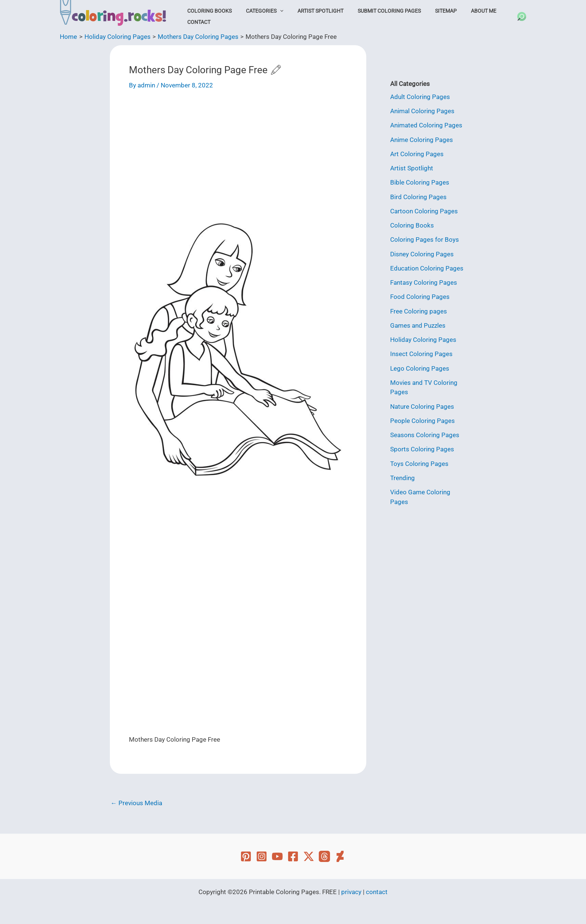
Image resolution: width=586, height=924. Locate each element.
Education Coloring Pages (427, 268)
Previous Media (136, 803)
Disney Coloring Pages (422, 254)
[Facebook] (293, 856)
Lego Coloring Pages (420, 368)
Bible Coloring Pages (420, 182)
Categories (259, 11)
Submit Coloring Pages (375, 11)
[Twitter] (309, 856)
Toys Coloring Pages (419, 464)
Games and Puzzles (418, 325)
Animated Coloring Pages (426, 125)
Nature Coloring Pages (422, 407)
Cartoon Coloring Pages (424, 211)
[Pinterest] (246, 856)
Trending (403, 478)
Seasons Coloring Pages (425, 435)
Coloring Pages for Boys (425, 240)
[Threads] (324, 856)
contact (377, 892)
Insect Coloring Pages (421, 354)
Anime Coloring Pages (422, 140)
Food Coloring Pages (420, 297)
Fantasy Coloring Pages (424, 282)
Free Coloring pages (419, 311)
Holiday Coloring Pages (423, 340)
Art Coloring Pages (417, 154)
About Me (462, 11)
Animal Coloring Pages (422, 111)
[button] (274, 11)
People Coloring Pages (422, 421)
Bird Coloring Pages (418, 197)
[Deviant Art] (340, 856)
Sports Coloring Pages (422, 449)
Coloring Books (208, 11)
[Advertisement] (238, 155)
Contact (197, 22)
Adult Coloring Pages (420, 97)
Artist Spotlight (311, 11)
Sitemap (428, 11)
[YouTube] (277, 856)
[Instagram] (262, 856)
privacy (351, 892)
